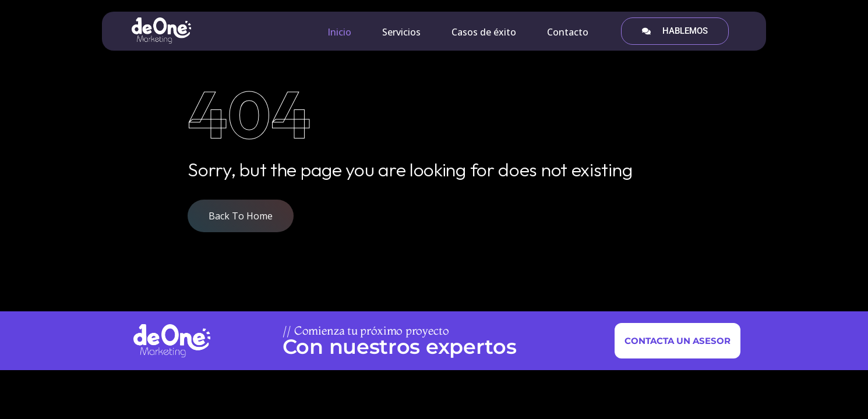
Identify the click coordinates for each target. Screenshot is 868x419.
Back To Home (241, 216)
